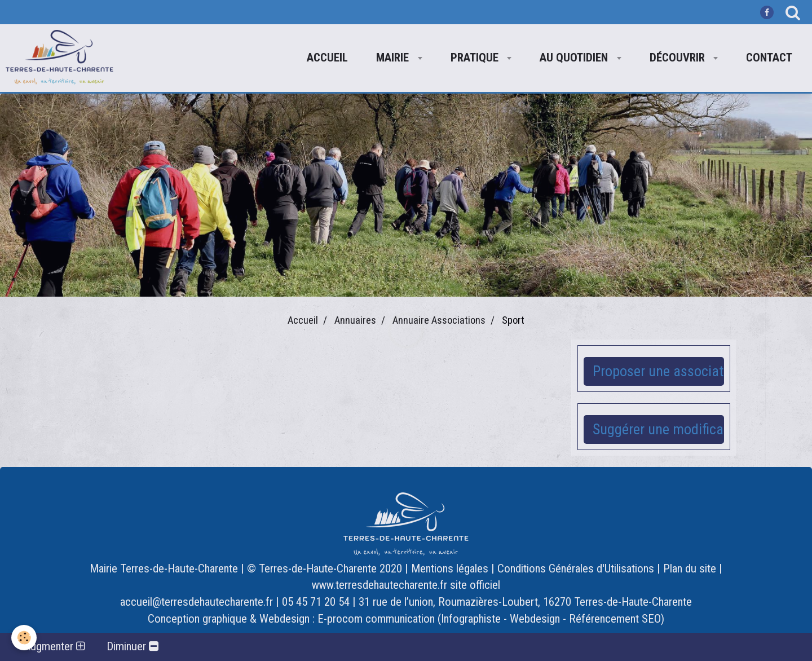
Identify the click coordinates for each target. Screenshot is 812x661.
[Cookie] (24, 638)
